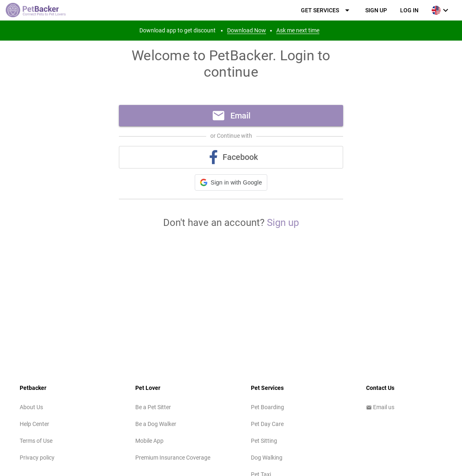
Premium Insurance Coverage (173, 458)
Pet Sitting (264, 441)
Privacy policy (37, 458)
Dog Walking (267, 458)
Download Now (247, 30)
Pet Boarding (267, 407)
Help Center (34, 424)
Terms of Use (36, 441)
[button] (231, 182)
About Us (31, 407)
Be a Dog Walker (156, 424)
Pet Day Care (267, 424)
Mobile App (149, 441)
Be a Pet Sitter (153, 407)
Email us (380, 407)
